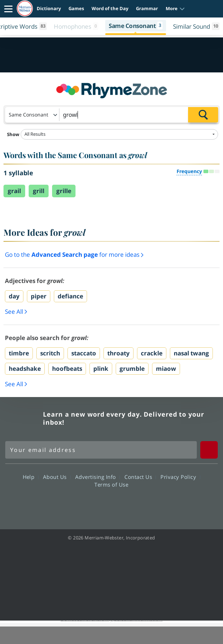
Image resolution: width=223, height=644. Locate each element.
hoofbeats (67, 369)
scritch (50, 353)
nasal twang (191, 353)
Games (76, 8)
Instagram (149, 504)
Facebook (74, 504)
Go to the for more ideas (74, 254)
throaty (118, 353)
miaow (166, 369)
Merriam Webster (23, 418)
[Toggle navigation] (8, 9)
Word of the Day (110, 8)
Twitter (99, 504)
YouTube (124, 504)
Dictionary (49, 8)
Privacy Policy (180, 476)
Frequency (189, 171)
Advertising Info (98, 476)
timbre (19, 353)
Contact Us (140, 476)
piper (39, 296)
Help (31, 476)
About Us (57, 476)
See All (16, 312)
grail (14, 191)
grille (64, 191)
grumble (132, 369)
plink (101, 369)
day (14, 296)
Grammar (147, 8)
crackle (152, 353)
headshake (25, 369)
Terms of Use (111, 484)
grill (39, 191)
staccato (84, 353)
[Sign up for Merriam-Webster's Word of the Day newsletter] (101, 450)
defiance (70, 296)
